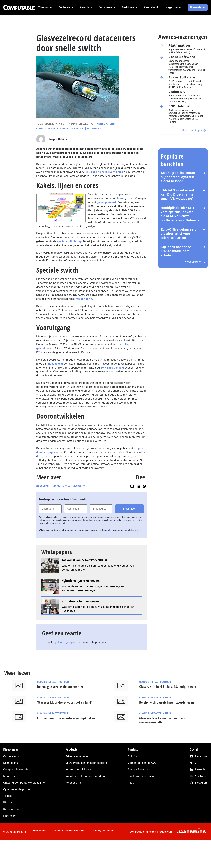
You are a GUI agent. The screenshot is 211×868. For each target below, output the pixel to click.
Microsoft (94, 129)
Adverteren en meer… (78, 756)
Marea (121, 198)
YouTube (200, 776)
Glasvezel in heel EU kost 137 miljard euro (168, 687)
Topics (7, 796)
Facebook (78, 129)
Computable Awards (16, 769)
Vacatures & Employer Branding (85, 776)
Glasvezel (43, 486)
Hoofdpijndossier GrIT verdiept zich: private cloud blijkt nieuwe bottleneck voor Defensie (180, 214)
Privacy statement (103, 831)
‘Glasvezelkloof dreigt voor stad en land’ (64, 702)
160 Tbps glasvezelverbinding (104, 172)
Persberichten (74, 783)
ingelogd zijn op (63, 642)
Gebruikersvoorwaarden (69, 831)
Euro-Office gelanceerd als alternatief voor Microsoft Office (179, 234)
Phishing (9, 803)
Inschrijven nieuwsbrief (142, 776)
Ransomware (11, 809)
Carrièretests (11, 756)
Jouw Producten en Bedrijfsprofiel (87, 763)
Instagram (201, 783)
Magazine (9, 776)
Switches (79, 486)
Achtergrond (106, 124)
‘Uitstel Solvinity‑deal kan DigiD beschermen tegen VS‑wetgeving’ (178, 194)
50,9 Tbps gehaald (112, 368)
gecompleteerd (106, 202)
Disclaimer (40, 831)
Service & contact (139, 769)
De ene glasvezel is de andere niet (60, 687)
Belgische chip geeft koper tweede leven (167, 702)
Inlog (131, 783)
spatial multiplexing (69, 241)
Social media (62, 486)
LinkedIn (200, 769)
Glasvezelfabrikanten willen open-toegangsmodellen (162, 720)
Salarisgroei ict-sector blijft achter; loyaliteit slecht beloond (178, 177)
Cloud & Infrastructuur (52, 129)
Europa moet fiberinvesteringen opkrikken (66, 718)
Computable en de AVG (142, 763)
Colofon (133, 756)
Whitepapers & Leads (79, 769)
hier (111, 530)
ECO (40, 456)
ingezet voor (55, 364)
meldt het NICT (85, 299)
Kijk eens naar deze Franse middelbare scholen (176, 251)
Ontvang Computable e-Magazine (24, 783)
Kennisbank (11, 763)
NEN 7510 (9, 816)
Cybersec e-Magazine (16, 789)
